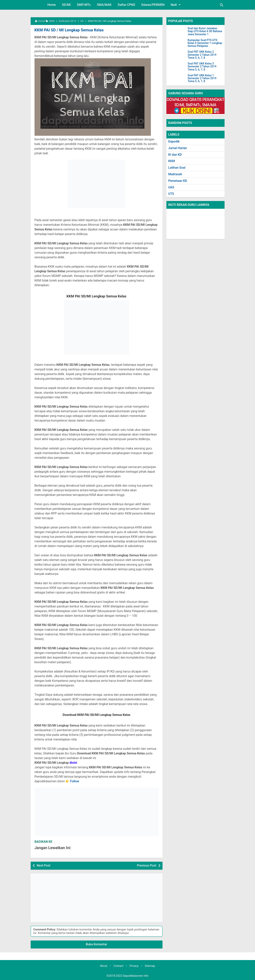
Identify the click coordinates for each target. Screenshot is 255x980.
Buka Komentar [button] (97, 944)
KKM (172, 161)
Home (52, 5)
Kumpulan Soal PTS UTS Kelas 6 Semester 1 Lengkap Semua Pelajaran (205, 43)
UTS (171, 194)
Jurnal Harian (178, 148)
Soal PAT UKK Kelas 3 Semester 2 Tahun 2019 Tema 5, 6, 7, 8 (202, 67)
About (104, 966)
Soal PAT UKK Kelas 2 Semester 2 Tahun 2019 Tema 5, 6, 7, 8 (202, 55)
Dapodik (174, 141)
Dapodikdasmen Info (136, 976)
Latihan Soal (177, 168)
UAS (171, 187)
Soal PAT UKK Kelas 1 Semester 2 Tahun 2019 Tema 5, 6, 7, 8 (202, 78)
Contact (118, 966)
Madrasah (175, 174)
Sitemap (150, 966)
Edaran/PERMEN (153, 5)
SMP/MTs (84, 5)
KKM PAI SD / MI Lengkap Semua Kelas (69, 30)
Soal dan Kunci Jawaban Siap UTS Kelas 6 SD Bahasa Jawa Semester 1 (205, 31)
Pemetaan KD (178, 181)
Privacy (134, 966)
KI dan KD (175, 155)
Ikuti (176, 5)
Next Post (44, 865)
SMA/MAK (104, 5)
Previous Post (147, 865)
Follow (75, 781)
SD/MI (66, 5)
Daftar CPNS (126, 5)
